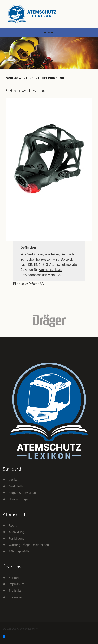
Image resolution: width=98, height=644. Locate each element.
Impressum (17, 584)
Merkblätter (17, 486)
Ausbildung (16, 532)
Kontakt (14, 578)
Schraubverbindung (26, 91)
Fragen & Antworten (22, 493)
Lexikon (14, 480)
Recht (13, 525)
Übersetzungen (19, 499)
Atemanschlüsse (51, 270)
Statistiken (16, 591)
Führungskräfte (19, 551)
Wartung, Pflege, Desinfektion (29, 545)
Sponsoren (16, 597)
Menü (49, 32)
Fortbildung (17, 538)
